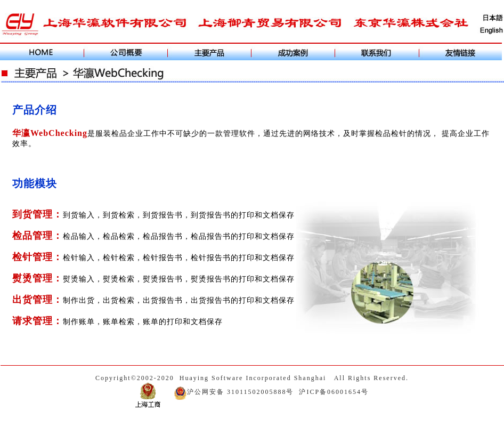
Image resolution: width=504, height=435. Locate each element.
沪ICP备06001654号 (334, 392)
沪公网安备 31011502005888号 (234, 392)
